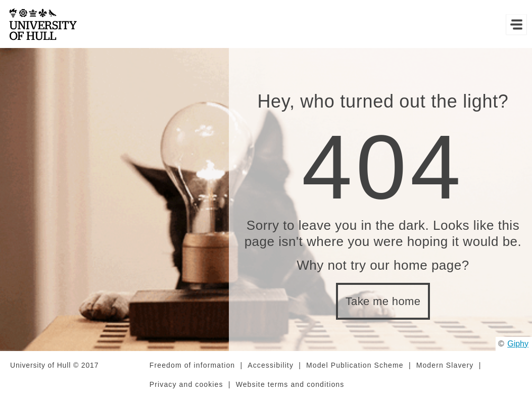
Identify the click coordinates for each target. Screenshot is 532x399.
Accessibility (271, 365)
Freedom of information (192, 365)
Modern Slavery (445, 365)
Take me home (383, 301)
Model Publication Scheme (355, 365)
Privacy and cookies (186, 384)
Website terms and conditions (290, 384)
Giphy (518, 344)
